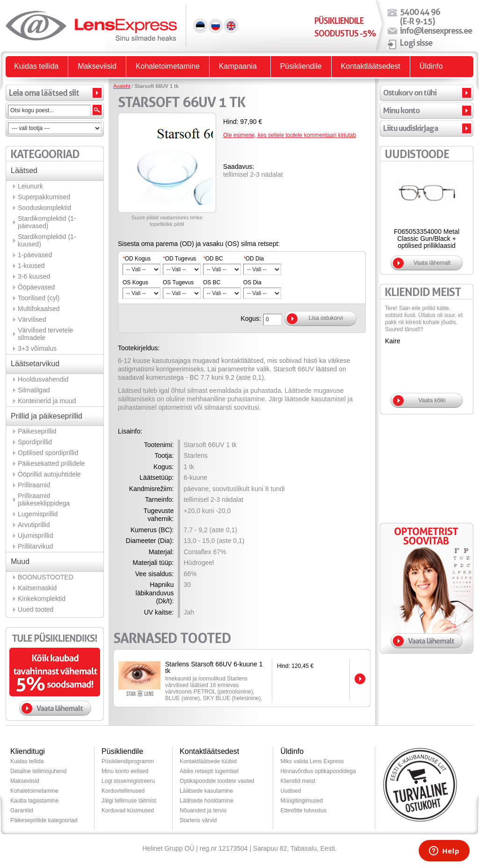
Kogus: (251, 318)
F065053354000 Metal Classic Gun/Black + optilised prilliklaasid (427, 239)
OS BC (212, 282)
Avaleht (122, 86)
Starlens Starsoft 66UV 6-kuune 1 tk (214, 667)
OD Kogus (137, 259)
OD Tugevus (179, 259)
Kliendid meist (298, 781)
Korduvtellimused (123, 791)
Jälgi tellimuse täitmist (129, 801)
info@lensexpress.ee (436, 30)
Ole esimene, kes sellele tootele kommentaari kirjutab (290, 135)
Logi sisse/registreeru (128, 781)
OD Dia (254, 259)
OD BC (213, 259)
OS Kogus (135, 282)
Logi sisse (416, 43)
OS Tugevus (178, 282)
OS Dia (252, 282)
